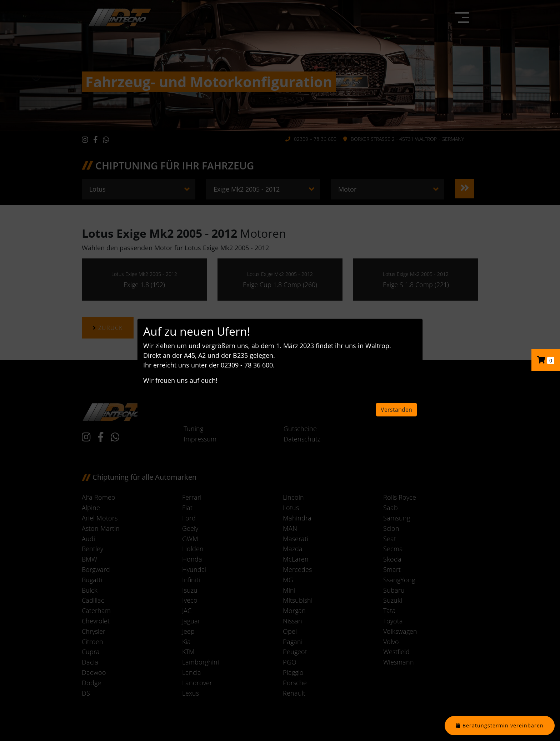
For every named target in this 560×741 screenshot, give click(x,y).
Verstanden (396, 410)
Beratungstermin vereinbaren (503, 725)
